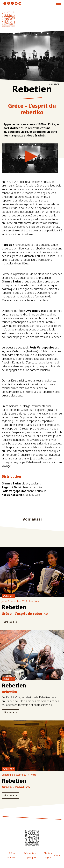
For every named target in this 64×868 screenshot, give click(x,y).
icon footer (32, 838)
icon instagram (9, 3)
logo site (9, 19)
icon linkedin (12, 3)
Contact (58, 855)
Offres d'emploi (11, 855)
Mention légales (48, 855)
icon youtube (16, 3)
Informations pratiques (30, 855)
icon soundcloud (20, 3)
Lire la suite (10, 622)
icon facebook (5, 3)
